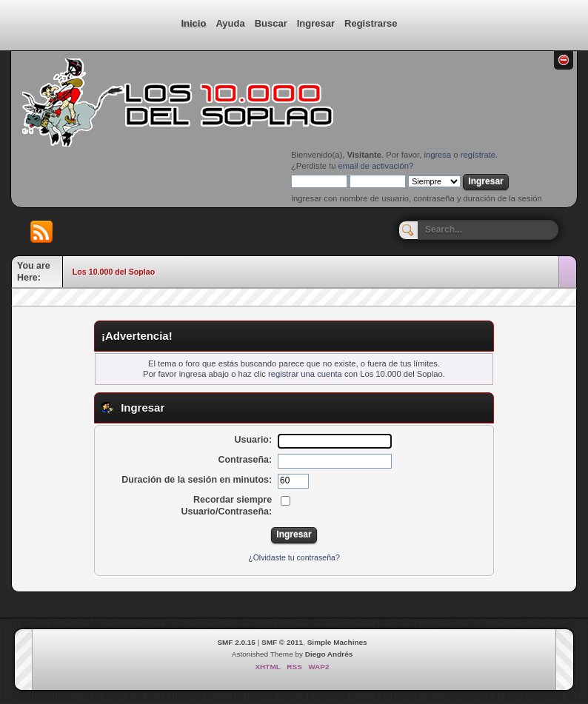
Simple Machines (337, 642)
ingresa (437, 155)
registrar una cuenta (305, 374)
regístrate (478, 155)
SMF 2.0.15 (236, 642)
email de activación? (376, 166)
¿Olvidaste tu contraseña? (294, 557)
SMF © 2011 (282, 642)
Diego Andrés (329, 654)
